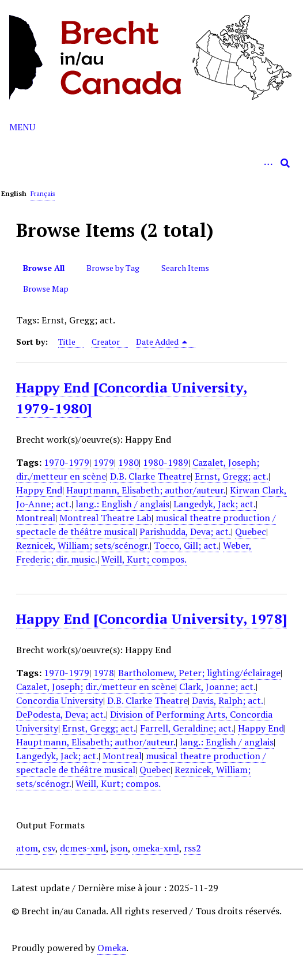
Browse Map (46, 289)
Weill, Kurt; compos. (144, 559)
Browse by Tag (113, 268)
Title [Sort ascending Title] (67, 342)
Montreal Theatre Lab (105, 518)
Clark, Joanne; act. (217, 687)
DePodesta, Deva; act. (61, 714)
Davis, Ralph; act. (228, 700)
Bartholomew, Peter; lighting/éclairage (199, 673)
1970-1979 (67, 462)
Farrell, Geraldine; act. (187, 728)
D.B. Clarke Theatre (150, 476)
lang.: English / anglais (122, 504)
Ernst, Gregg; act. (232, 476)
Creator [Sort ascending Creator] (106, 342)
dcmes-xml (83, 848)
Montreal (36, 518)
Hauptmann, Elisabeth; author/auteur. (146, 490)
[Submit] (285, 163)
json (119, 848)
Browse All (44, 268)
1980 (128, 462)
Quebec (251, 532)
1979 (104, 462)
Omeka (112, 948)
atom (27, 848)
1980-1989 (166, 462)
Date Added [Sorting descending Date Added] (162, 342)
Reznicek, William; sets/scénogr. (83, 545)
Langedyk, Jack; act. (215, 504)
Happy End (39, 490)
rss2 (192, 848)
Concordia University (60, 700)
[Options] (268, 163)
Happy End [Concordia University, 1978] (151, 619)
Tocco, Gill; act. (186, 545)
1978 (104, 673)
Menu (22, 127)
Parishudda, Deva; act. (185, 532)
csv (49, 848)
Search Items (185, 268)
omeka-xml (156, 848)
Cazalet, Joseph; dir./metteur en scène (96, 687)
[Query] (151, 163)
